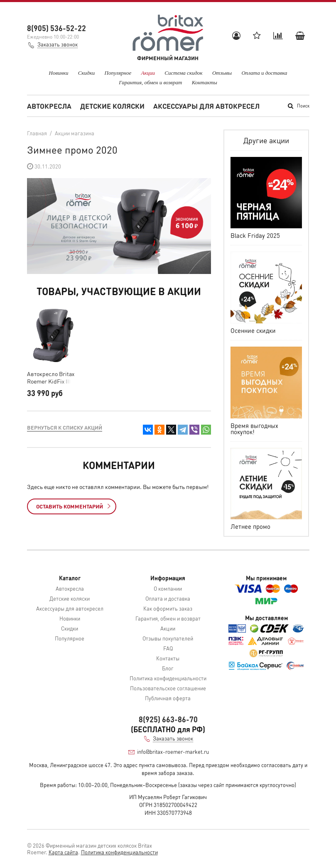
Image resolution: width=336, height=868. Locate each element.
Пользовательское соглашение (168, 688)
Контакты (205, 82)
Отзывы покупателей (168, 638)
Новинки (59, 73)
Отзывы (222, 73)
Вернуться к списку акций (65, 427)
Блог (168, 668)
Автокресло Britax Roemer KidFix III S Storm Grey (51, 377)
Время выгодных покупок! (254, 429)
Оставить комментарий (73, 506)
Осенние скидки (253, 330)
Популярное (118, 73)
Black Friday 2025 (255, 235)
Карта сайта (63, 852)
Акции (148, 73)
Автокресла (49, 106)
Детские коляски (112, 106)
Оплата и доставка (264, 73)
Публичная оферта (168, 698)
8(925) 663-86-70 (168, 719)
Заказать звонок (58, 44)
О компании (168, 588)
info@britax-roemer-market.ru (173, 752)
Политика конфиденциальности (168, 678)
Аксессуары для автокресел (206, 106)
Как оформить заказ (168, 608)
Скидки (86, 73)
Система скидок (183, 73)
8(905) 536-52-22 (56, 28)
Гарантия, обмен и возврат (150, 82)
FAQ (168, 648)
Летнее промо (250, 526)
